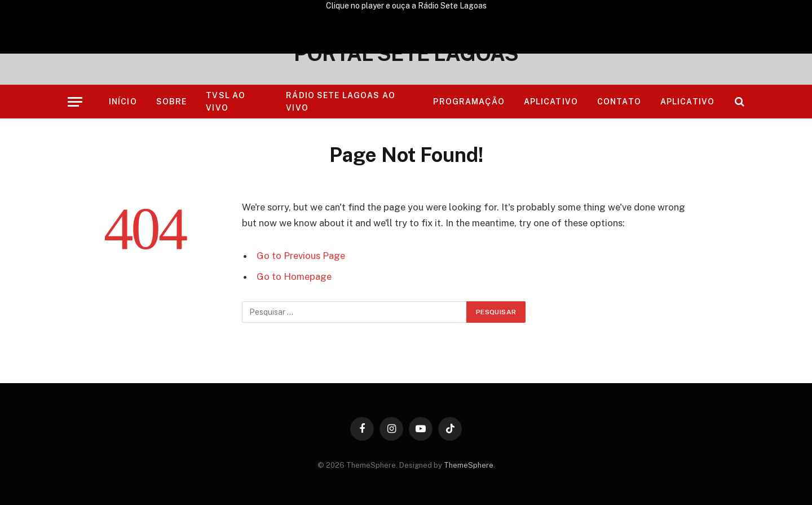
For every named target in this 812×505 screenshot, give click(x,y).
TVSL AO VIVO (226, 102)
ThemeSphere (469, 465)
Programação (469, 102)
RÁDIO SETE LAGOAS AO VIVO (340, 102)
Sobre (172, 102)
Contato (619, 102)
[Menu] (75, 102)
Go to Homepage (294, 276)
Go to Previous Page (301, 256)
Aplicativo (551, 102)
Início (123, 102)
